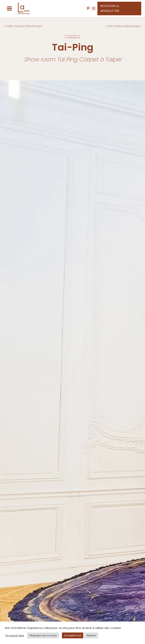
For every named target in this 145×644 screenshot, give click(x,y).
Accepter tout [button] (73, 635)
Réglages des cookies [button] (43, 635)
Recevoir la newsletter (110, 8)
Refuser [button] (91, 635)
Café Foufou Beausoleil (122, 26)
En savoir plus (15, 636)
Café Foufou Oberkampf (24, 26)
